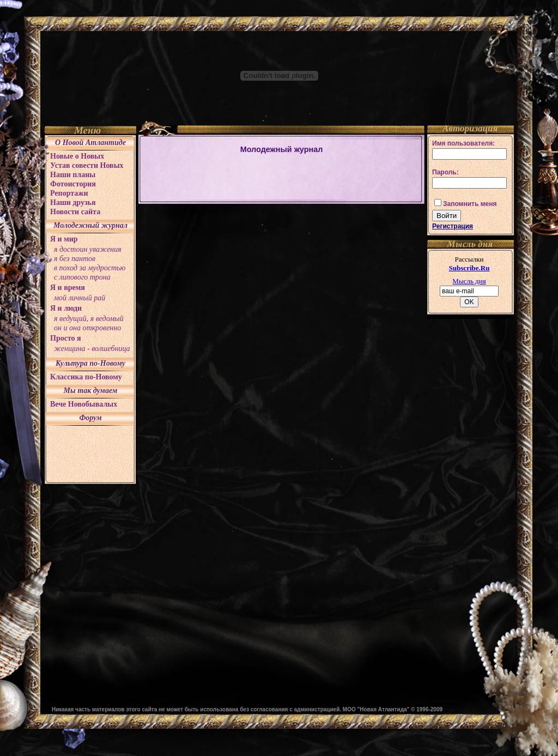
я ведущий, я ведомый (89, 319)
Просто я (66, 338)
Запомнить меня (470, 204)
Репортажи (69, 193)
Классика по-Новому (86, 377)
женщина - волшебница (92, 349)
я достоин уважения (88, 249)
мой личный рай (80, 298)
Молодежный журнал (90, 225)
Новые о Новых (77, 156)
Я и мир (64, 239)
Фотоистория (73, 184)
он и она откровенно (87, 328)
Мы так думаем (91, 391)
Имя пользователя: (463, 143)
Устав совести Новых (87, 165)
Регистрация (453, 226)
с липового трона (82, 277)
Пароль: (445, 172)
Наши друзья (73, 202)
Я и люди (66, 308)
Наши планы (73, 175)
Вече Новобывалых (84, 404)
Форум (90, 418)
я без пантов (75, 259)
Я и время (68, 288)
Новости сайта (75, 212)
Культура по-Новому (90, 363)
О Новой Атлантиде (90, 143)
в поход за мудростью (90, 268)
